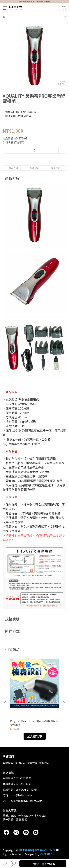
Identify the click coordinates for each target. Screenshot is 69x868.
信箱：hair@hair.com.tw (18, 795)
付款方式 (32, 763)
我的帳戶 (8, 763)
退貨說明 (44, 763)
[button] (64, 703)
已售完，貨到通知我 (43, 864)
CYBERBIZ (46, 854)
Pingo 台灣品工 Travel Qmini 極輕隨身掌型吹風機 (34, 723)
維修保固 (20, 763)
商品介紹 (13, 168)
